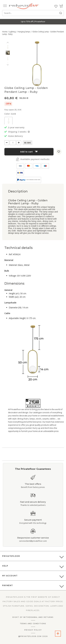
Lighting (13, 32)
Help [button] (5, 566)
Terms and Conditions (33, 624)
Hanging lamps (24, 32)
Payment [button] (8, 585)
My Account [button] (10, 576)
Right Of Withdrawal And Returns (33, 617)
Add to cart (29, 152)
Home (5, 32)
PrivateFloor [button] (11, 556)
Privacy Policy (33, 630)
